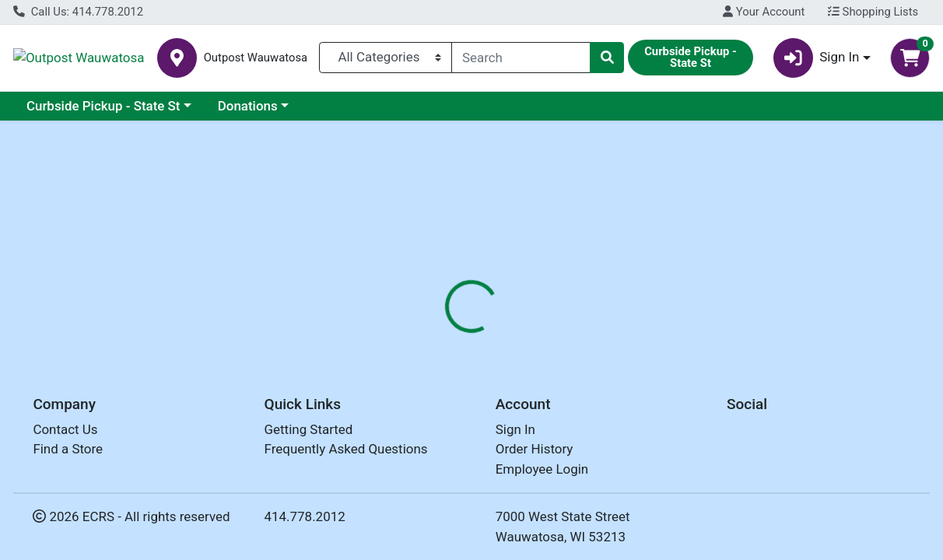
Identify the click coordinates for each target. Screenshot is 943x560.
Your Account (764, 12)
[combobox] (521, 58)
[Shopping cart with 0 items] (910, 58)
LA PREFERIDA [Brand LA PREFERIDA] (597, 399)
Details (436, 300)
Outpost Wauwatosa (137, 58)
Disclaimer (510, 300)
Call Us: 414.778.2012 (78, 12)
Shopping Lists (873, 12)
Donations (248, 106)
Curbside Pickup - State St (103, 106)
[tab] (436, 300)
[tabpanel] (668, 413)
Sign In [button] (817, 58)
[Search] (521, 58)
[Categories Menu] (386, 58)
